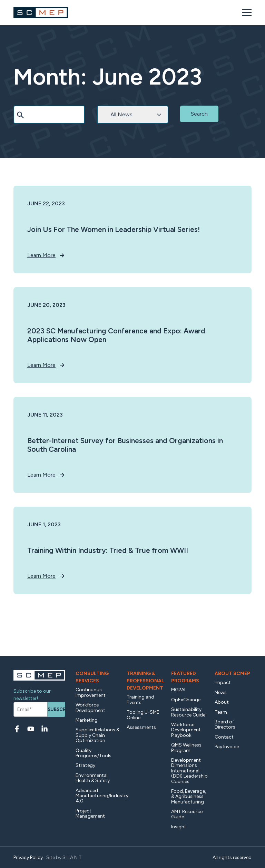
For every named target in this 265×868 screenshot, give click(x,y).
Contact (224, 737)
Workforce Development (90, 708)
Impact (223, 682)
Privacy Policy (28, 857)
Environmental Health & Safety (93, 778)
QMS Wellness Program (186, 748)
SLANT (73, 857)
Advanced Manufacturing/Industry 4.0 (98, 796)
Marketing (87, 720)
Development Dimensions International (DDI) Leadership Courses (189, 771)
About (222, 702)
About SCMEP (232, 674)
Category (106, 101)
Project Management (90, 813)
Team (221, 712)
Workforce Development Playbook (186, 730)
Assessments (141, 727)
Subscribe (56, 709)
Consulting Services (92, 677)
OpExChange (186, 700)
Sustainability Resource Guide (188, 712)
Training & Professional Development (145, 681)
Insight (179, 827)
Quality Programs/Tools (94, 753)
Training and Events (140, 700)
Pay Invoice (227, 747)
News (221, 693)
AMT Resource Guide (187, 814)
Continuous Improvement (91, 692)
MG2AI (178, 690)
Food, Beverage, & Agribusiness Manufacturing (189, 797)
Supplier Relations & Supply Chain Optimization (97, 735)
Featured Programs (185, 677)
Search (21, 101)
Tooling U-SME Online (143, 715)
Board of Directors (225, 724)
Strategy (85, 765)
